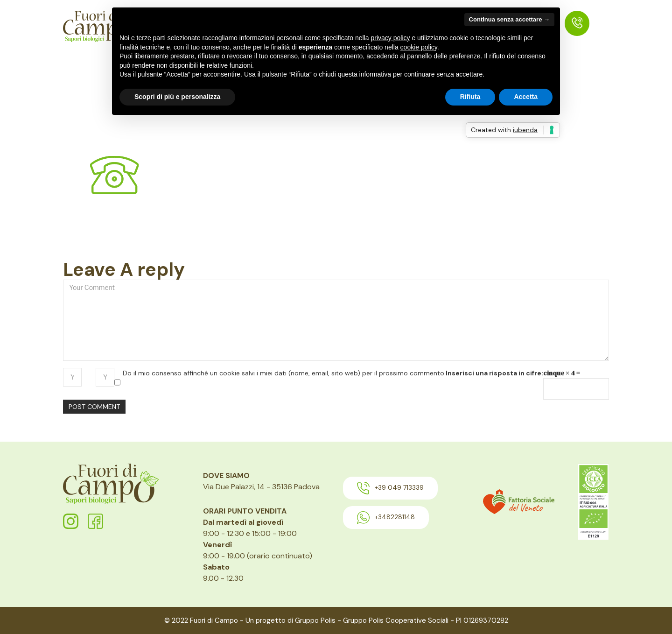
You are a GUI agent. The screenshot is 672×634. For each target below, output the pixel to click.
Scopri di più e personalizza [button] (177, 97)
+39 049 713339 (390, 488)
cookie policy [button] (419, 47)
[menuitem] (577, 23)
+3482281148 (386, 518)
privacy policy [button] (391, 38)
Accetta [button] (526, 97)
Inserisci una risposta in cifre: (494, 373)
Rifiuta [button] (470, 97)
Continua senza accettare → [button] (509, 19)
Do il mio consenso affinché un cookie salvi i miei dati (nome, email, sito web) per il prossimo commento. (284, 373)
